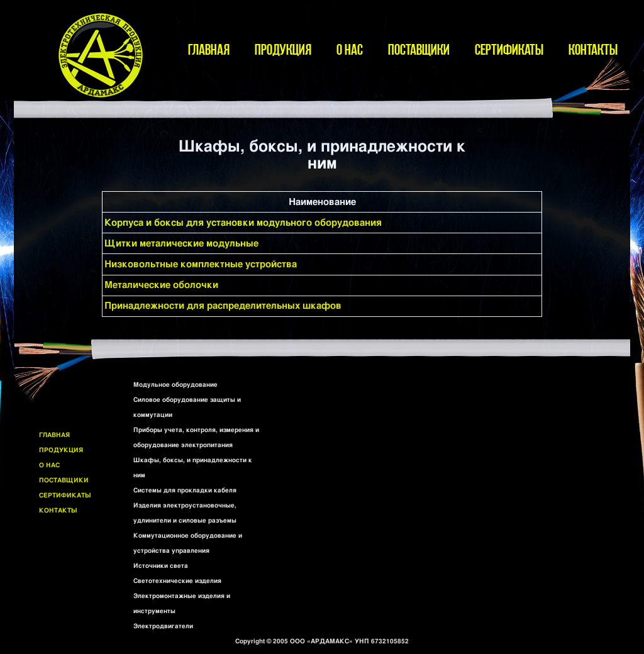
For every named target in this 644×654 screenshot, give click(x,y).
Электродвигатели (163, 626)
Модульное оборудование (175, 385)
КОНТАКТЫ (593, 49)
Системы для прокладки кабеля (185, 490)
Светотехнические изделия (177, 581)
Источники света (161, 566)
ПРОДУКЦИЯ (283, 49)
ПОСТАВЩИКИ (419, 49)
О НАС (350, 49)
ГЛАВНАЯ (209, 49)
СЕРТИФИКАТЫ (509, 49)
